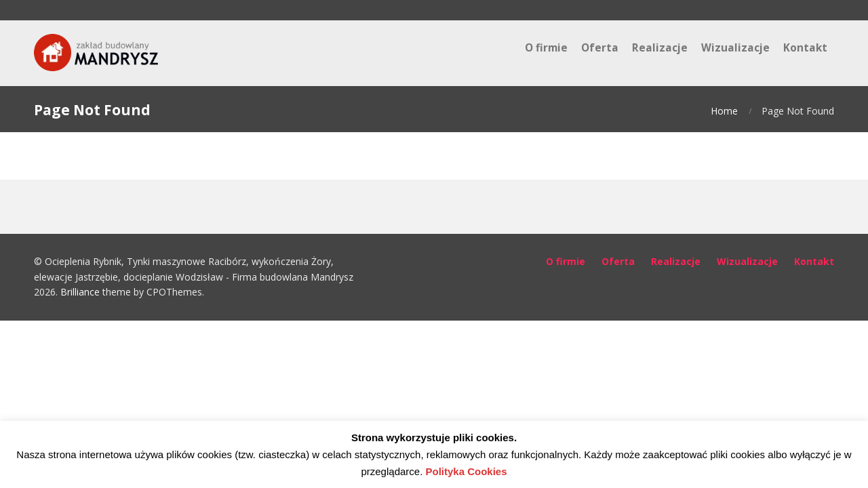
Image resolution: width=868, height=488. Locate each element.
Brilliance (80, 292)
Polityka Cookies (467, 471)
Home (724, 111)
